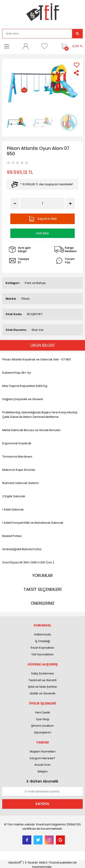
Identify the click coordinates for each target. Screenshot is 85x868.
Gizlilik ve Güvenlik (42, 693)
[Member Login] (25, 46)
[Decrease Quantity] (15, 203)
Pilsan (25, 299)
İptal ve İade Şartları (43, 687)
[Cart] (71, 46)
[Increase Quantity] (70, 203)
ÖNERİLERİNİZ (43, 603)
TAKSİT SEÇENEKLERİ (42, 589)
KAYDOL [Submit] (42, 804)
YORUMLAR (42, 575)
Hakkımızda (42, 634)
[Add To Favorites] (77, 65)
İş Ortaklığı (43, 641)
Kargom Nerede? (42, 758)
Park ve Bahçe (35, 283)
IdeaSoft (15, 863)
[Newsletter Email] (42, 792)
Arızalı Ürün (42, 765)
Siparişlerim (43, 732)
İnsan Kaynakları (42, 648)
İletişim (43, 771)
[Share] (77, 73)
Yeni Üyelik (42, 712)
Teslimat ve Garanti (43, 680)
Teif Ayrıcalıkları (42, 654)
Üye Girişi (43, 719)
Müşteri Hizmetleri (43, 751)
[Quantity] (42, 204)
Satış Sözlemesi (42, 673)
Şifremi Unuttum (42, 726)
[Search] (37, 34)
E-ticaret (31, 863)
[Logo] (43, 12)
